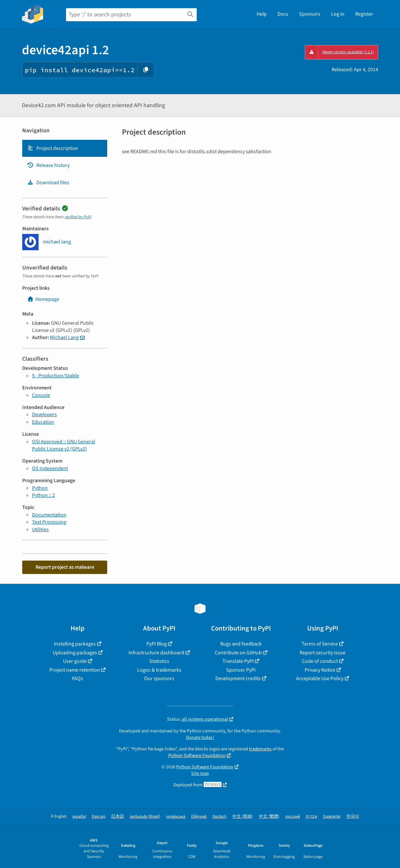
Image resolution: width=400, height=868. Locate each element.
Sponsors (310, 14)
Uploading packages (75, 653)
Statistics (159, 661)
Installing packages (75, 644)
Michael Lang (64, 337)
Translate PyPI (238, 661)
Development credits (238, 679)
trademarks (260, 749)
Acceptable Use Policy (320, 679)
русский (293, 817)
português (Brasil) (145, 817)
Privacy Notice (320, 670)
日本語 (117, 817)
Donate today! (200, 737)
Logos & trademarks (159, 670)
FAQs (77, 679)
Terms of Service (320, 644)
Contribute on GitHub (238, 653)
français (99, 817)
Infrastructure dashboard (156, 653)
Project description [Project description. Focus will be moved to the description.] (53, 148)
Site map (200, 773)
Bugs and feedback (241, 644)
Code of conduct (320, 661)
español (79, 817)
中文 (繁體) (269, 817)
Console (41, 395)
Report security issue (323, 653)
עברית (312, 817)
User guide (75, 661)
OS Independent (50, 468)
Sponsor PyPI (241, 670)
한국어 (353, 817)
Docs (283, 14)
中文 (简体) (243, 817)
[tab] (65, 148)
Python (40, 488)
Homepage (43, 299)
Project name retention (75, 670)
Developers (44, 415)
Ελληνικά (199, 817)
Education (43, 422)
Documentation (49, 515)
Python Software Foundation (197, 755)
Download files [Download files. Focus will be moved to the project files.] (48, 183)
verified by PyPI (78, 217)
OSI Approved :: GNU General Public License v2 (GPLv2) (64, 445)
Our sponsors (159, 679)
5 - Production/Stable (56, 376)
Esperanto (332, 817)
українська (176, 817)
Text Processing (49, 522)
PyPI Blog (157, 644)
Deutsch (219, 817)
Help (262, 14)
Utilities (40, 530)
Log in (338, 14)
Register (364, 14)
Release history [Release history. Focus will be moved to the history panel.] (48, 165)
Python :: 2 (43, 495)
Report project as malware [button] (65, 567)
